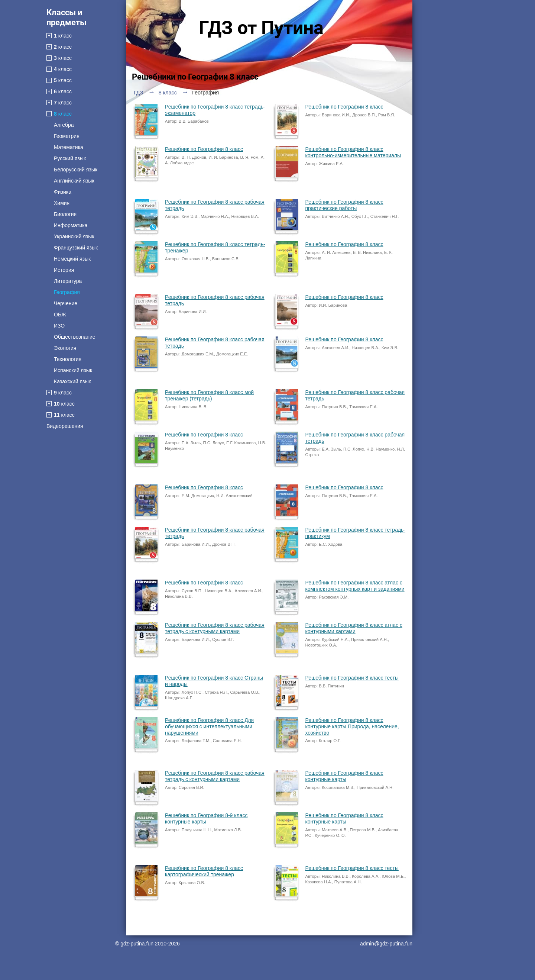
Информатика (71, 225)
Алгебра (64, 125)
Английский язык (74, 181)
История (64, 270)
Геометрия (67, 136)
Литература (68, 281)
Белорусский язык (76, 170)
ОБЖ (60, 315)
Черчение (66, 303)
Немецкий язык (72, 259)
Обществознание (75, 337)
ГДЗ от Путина (261, 28)
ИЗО (59, 326)
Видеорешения (65, 426)
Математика (69, 147)
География (67, 292)
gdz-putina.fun (137, 944)
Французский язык (76, 248)
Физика (63, 192)
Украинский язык (74, 236)
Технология (68, 359)
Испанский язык (73, 370)
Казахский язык (72, 381)
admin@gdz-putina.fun (386, 944)
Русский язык (70, 158)
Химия (62, 203)
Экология (65, 348)
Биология (65, 214)
